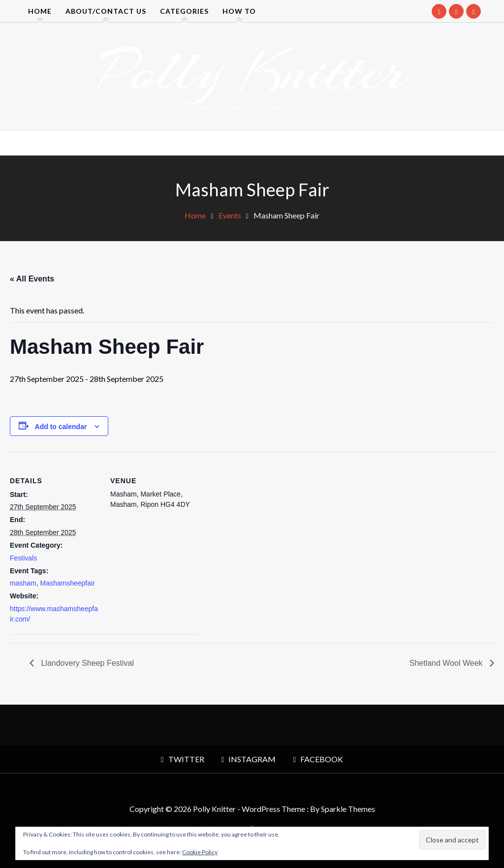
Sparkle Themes (348, 809)
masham (23, 583)
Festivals (23, 558)
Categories (184, 11)
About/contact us (106, 11)
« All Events (32, 279)
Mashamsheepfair (67, 583)
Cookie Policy (200, 852)
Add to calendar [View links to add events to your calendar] (61, 427)
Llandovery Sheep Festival (86, 663)
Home (40, 11)
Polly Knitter (252, 71)
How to (239, 11)
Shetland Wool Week (447, 663)
